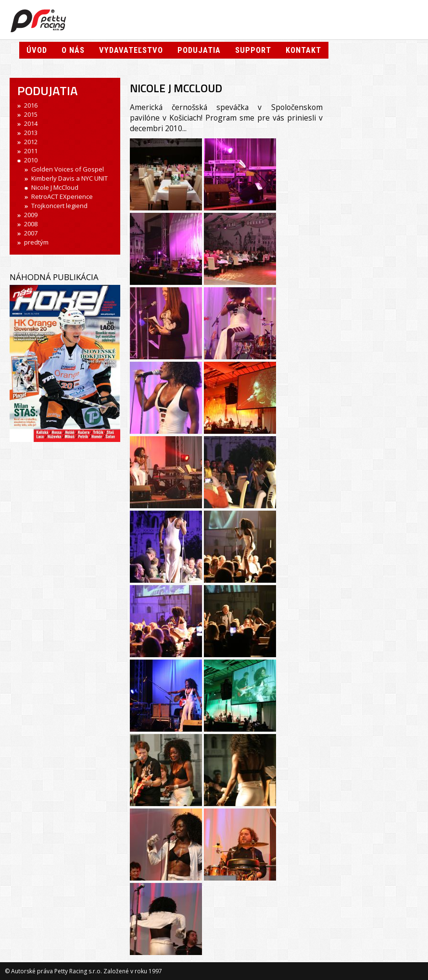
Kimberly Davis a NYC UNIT (69, 178)
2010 (31, 160)
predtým (36, 242)
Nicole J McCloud (55, 187)
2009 (31, 215)
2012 (31, 142)
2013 (31, 133)
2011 (31, 151)
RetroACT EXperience (62, 196)
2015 (31, 114)
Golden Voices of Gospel (68, 169)
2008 (31, 224)
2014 (31, 123)
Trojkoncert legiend (59, 206)
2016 (31, 105)
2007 (31, 233)
